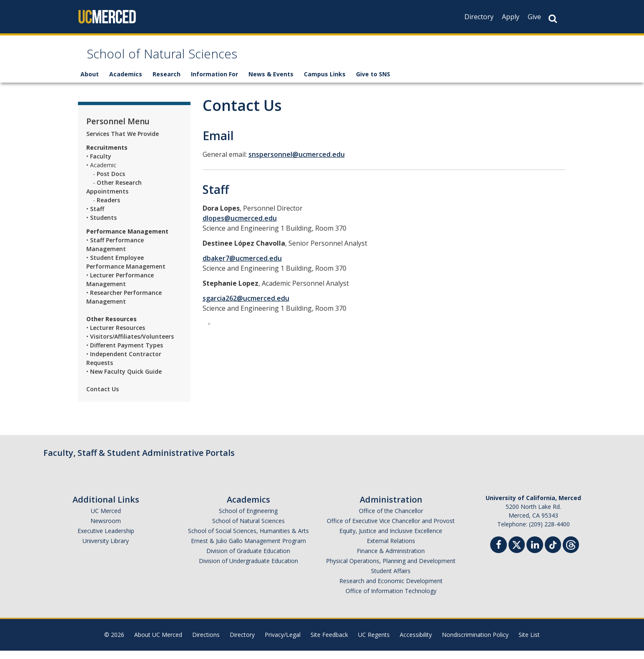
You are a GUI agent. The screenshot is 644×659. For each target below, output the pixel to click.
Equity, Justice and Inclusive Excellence (391, 539)
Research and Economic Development (391, 589)
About (90, 82)
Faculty (101, 165)
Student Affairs (391, 579)
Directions (206, 643)
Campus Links (325, 82)
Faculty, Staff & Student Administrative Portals (139, 461)
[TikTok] (553, 552)
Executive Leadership (106, 539)
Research (167, 82)
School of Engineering (248, 519)
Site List (529, 643)
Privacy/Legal (283, 643)
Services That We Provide (123, 142)
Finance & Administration (391, 559)
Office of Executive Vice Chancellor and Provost (391, 529)
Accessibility (416, 643)
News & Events (271, 82)
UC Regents (374, 643)
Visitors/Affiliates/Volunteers (133, 345)
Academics (126, 82)
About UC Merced (158, 643)
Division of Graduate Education (248, 559)
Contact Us (103, 397)
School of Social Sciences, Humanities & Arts (248, 539)
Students (103, 226)
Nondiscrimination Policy (475, 643)
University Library (106, 549)
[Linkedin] (535, 554)
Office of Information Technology (391, 599)
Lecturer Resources (118, 336)
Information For (214, 82)
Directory (479, 17)
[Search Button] (553, 19)
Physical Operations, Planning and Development (391, 569)
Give (534, 17)
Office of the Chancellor (391, 519)
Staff (97, 217)
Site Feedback (329, 643)
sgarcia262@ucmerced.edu (246, 307)
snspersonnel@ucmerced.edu (297, 163)
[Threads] (571, 552)
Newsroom (106, 529)
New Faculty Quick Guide (126, 380)
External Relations (391, 549)
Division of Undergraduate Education (248, 569)
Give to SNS (373, 82)
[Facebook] (499, 554)
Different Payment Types (127, 353)
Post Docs (111, 182)
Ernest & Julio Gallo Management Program (248, 549)
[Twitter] (517, 552)
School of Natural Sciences (192, 60)
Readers (108, 208)
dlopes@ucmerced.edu (240, 226)
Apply (511, 17)
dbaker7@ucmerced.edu (242, 267)
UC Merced (106, 519)
